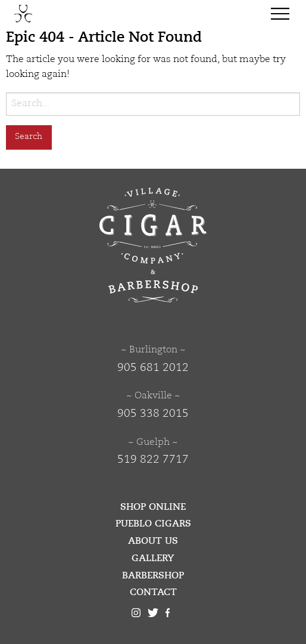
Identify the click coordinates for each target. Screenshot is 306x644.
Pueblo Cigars (153, 524)
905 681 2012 (153, 368)
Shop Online (153, 507)
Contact (153, 592)
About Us (153, 541)
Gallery (153, 558)
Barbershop (153, 575)
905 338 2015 (153, 414)
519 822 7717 (153, 460)
